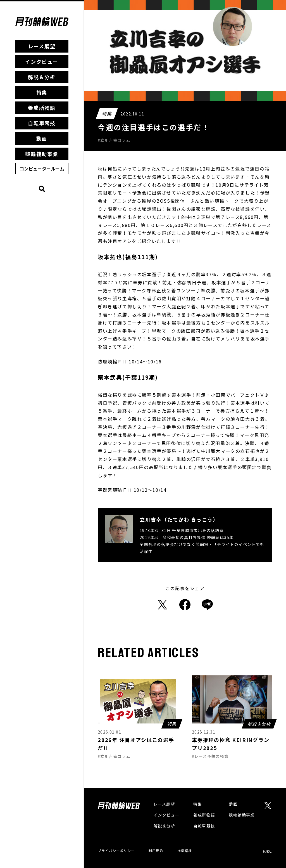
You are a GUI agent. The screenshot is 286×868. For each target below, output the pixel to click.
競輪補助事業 (42, 154)
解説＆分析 (42, 77)
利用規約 (156, 851)
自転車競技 (42, 123)
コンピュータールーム (42, 169)
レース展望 (42, 46)
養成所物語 (42, 108)
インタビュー (42, 62)
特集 (42, 92)
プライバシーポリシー (116, 851)
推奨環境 (185, 851)
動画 (42, 138)
